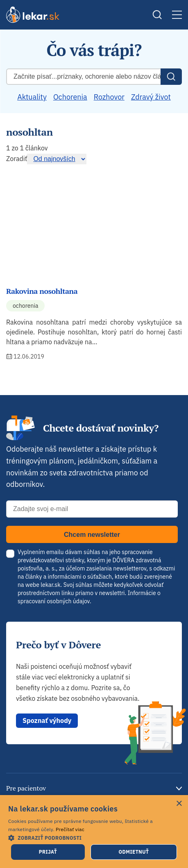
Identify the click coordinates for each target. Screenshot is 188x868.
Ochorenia (70, 97)
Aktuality (32, 97)
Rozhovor (109, 97)
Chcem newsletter (92, 535)
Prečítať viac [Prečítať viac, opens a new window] (70, 829)
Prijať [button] (48, 852)
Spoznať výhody (47, 720)
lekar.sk (50, 585)
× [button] (179, 804)
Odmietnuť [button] (134, 852)
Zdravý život (151, 97)
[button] (94, 837)
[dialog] (94, 832)
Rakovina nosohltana (42, 291)
